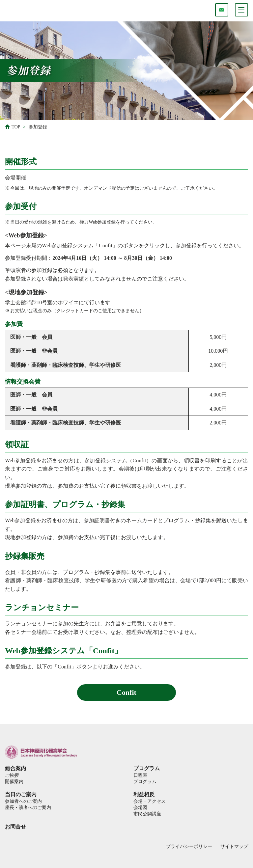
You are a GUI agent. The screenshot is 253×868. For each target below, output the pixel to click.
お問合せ (15, 827)
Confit (126, 692)
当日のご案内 (21, 794)
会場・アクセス (150, 801)
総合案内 (15, 768)
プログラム (147, 768)
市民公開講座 (147, 814)
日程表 (140, 775)
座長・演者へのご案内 (28, 807)
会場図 (140, 807)
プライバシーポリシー (189, 846)
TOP (16, 127)
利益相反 (144, 794)
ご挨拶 (12, 775)
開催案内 (14, 781)
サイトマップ (234, 846)
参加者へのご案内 (23, 801)
